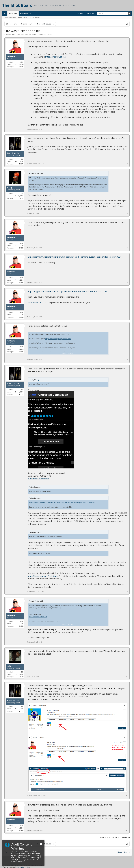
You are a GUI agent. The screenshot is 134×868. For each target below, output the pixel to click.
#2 (128, 164)
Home (120, 852)
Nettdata (40, 34)
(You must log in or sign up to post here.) (115, 837)
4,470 (22, 198)
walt (9, 666)
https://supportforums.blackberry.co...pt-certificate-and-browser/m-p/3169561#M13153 (67, 291)
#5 (128, 282)
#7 (128, 360)
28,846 (21, 67)
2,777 (22, 677)
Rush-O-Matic (13, 153)
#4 (128, 248)
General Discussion (21, 34)
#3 (128, 213)
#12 (127, 830)
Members (25, 13)
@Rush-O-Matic (35, 302)
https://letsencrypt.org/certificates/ (58, 339)
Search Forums (10, 17)
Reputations (35, 17)
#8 (128, 591)
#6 (128, 317)
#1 (128, 129)
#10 (127, 677)
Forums (13, 13)
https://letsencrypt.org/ (56, 57)
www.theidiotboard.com (38, 479)
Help (125, 852)
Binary (10, 188)
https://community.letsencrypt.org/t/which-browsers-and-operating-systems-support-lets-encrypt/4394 (74, 257)
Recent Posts (23, 17)
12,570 (21, 164)
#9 (128, 642)
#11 (127, 796)
